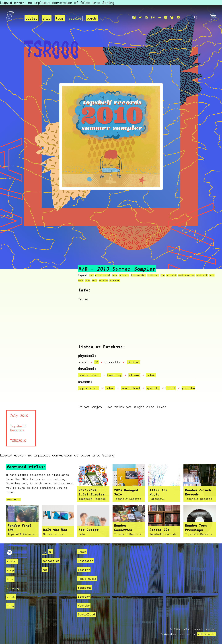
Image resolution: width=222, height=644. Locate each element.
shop (47, 18)
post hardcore (196, 275)
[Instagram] (153, 18)
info (11, 606)
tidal (176, 388)
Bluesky (85, 596)
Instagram (87, 561)
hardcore (127, 275)
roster (31, 18)
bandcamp (117, 375)
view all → (15, 500)
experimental (104, 275)
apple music (89, 388)
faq (45, 570)
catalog (76, 18)
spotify (157, 388)
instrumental (143, 275)
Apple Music (89, 579)
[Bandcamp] (140, 18)
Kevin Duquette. (205, 634)
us (45, 552)
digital (134, 362)
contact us (52, 561)
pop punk (180, 275)
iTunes (138, 375)
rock (111, 280)
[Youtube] (178, 18)
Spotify (85, 570)
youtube (195, 388)
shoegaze (133, 280)
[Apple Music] (134, 18)
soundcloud (134, 388)
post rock (92, 280)
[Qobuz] (147, 18)
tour (60, 18)
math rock (160, 275)
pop (170, 275)
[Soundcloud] (159, 18)
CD (97, 362)
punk (103, 280)
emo (92, 275)
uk (52, 552)
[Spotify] (166, 18)
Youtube (85, 605)
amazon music (90, 375)
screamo (120, 280)
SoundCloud (88, 614)
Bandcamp (86, 587)
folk (117, 275)
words (93, 18)
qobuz (155, 375)
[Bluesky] (172, 18)
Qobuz (83, 552)
